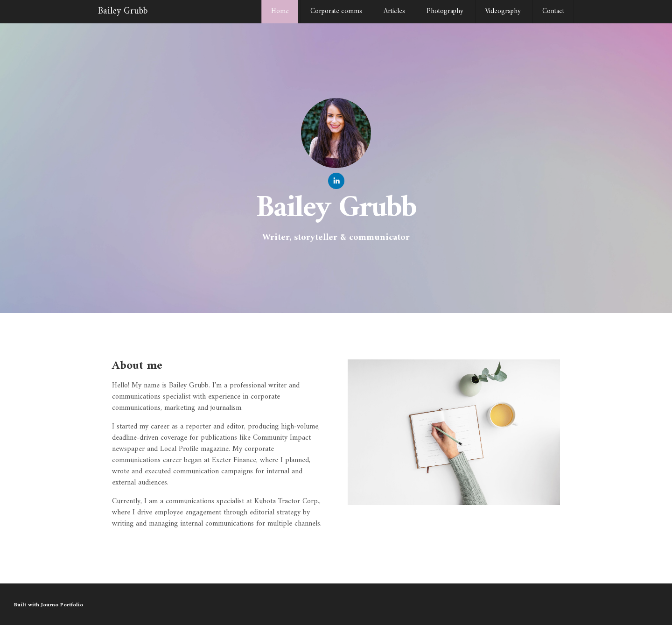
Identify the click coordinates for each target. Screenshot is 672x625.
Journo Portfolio (62, 605)
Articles (394, 11)
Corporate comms (336, 11)
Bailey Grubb (123, 11)
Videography (503, 11)
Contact (553, 11)
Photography (445, 11)
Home (280, 11)
